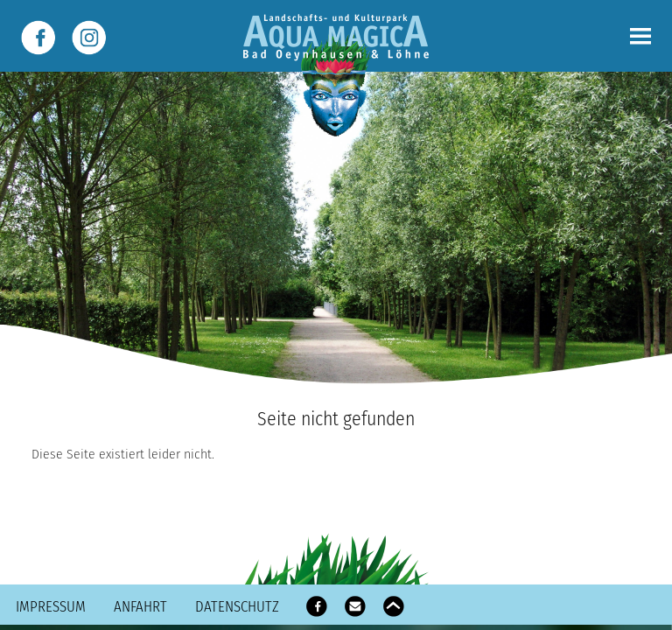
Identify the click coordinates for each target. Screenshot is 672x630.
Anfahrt (140, 606)
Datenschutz (237, 606)
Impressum (51, 606)
